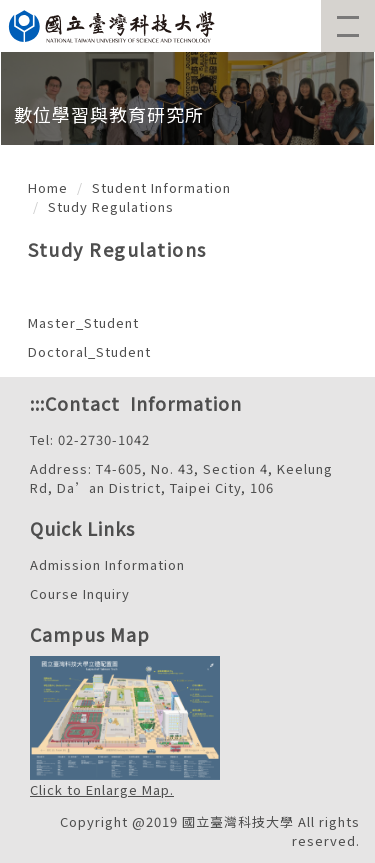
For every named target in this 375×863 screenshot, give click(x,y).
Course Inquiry (80, 593)
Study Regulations (111, 206)
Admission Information (107, 564)
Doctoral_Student (89, 351)
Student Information (161, 187)
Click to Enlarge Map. (102, 789)
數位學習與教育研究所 (109, 114)
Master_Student (83, 322)
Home (48, 187)
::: (37, 403)
